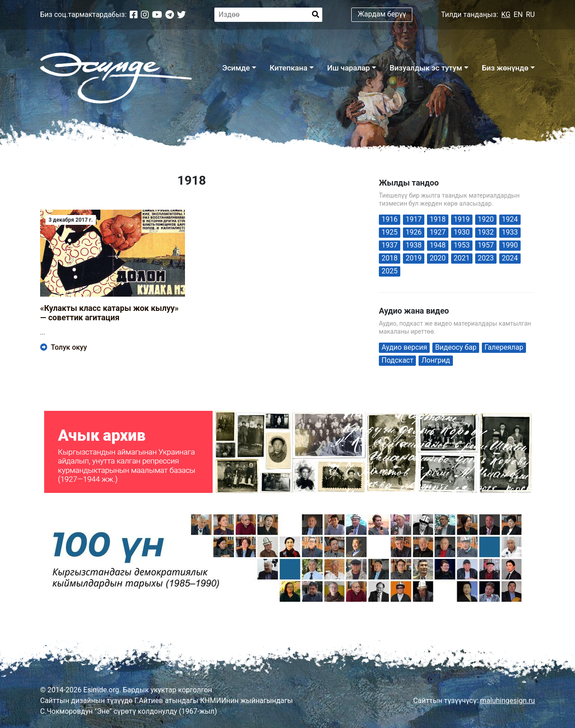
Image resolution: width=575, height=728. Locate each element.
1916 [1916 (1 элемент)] (390, 219)
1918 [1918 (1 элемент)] (438, 219)
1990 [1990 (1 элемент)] (510, 245)
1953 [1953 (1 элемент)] (462, 245)
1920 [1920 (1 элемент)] (486, 219)
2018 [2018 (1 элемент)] (390, 258)
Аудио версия (404, 347)
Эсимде (236, 68)
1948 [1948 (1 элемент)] (438, 245)
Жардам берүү (382, 14)
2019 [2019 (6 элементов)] (414, 258)
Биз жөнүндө (505, 68)
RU (530, 14)
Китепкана (289, 68)
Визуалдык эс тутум (426, 68)
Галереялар (504, 347)
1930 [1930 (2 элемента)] (462, 232)
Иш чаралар (349, 68)
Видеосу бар (456, 347)
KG (506, 14)
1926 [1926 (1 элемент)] (414, 232)
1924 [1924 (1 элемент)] (510, 219)
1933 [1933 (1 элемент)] (510, 232)
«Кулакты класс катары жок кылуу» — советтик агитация (109, 313)
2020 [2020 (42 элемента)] (438, 258)
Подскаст (397, 360)
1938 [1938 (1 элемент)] (414, 245)
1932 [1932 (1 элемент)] (486, 232)
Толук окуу (64, 347)
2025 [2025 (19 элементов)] (390, 271)
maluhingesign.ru (507, 701)
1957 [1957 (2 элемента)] (486, 245)
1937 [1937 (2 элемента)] (390, 245)
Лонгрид (435, 360)
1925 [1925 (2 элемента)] (390, 232)
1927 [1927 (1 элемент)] (438, 232)
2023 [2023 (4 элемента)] (486, 258)
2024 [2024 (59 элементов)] (510, 258)
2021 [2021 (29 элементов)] (462, 258)
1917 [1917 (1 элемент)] (414, 219)
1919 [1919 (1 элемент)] (462, 219)
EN (518, 14)
